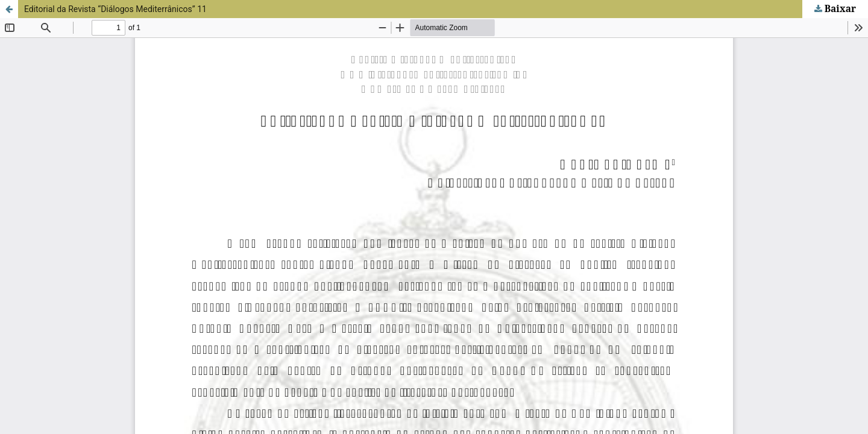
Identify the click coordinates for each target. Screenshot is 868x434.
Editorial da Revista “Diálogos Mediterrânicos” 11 (115, 9)
